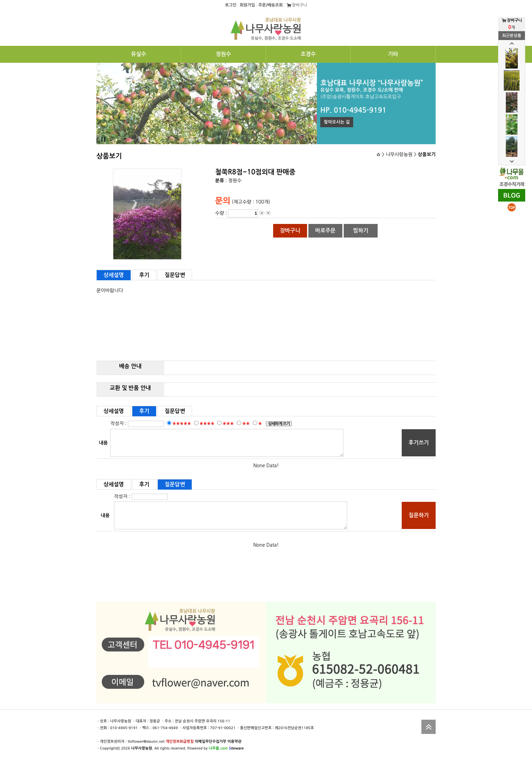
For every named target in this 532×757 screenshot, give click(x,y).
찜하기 (360, 231)
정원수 (223, 54)
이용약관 (234, 742)
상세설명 (114, 275)
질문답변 (175, 275)
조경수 (308, 54)
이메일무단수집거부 (211, 742)
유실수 (139, 54)
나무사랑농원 (141, 748)
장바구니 (297, 5)
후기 (144, 275)
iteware (236, 748)
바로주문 (325, 231)
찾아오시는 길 (337, 122)
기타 (393, 54)
